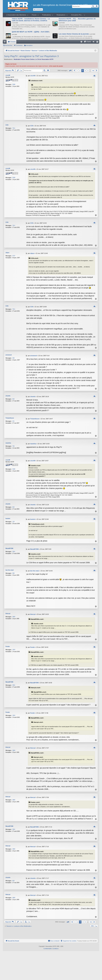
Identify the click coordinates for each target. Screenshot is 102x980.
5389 (14, 84)
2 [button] (80, 71)
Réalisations (61, 15)
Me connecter (38, 10)
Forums (13, 42)
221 (13, 421)
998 (13, 573)
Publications (47, 15)
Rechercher (9, 45)
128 (13, 521)
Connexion (19, 45)
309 (13, 358)
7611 (14, 128)
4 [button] (85, 71)
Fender (8, 646)
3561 (14, 551)
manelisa (8, 443)
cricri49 (8, 75)
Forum (34, 15)
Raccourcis (5, 42)
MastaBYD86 (9, 548)
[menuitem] (81, 42)
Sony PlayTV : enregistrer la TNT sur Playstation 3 (31, 56)
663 (13, 399)
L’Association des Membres (16, 15)
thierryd (8, 613)
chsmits (8, 396)
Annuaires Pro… (77, 15)
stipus (7, 253)
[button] (70, 71)
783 (13, 446)
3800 (14, 616)
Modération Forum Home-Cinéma (24, 59)
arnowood (9, 355)
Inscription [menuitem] (98, 42)
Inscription (29, 45)
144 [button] (93, 71)
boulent (8, 518)
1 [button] (77, 71)
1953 (14, 649)
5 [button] (88, 71)
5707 (14, 256)
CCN (7, 125)
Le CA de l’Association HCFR (44, 59)
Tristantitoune (10, 418)
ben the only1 (10, 570)
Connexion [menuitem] (94, 42)
